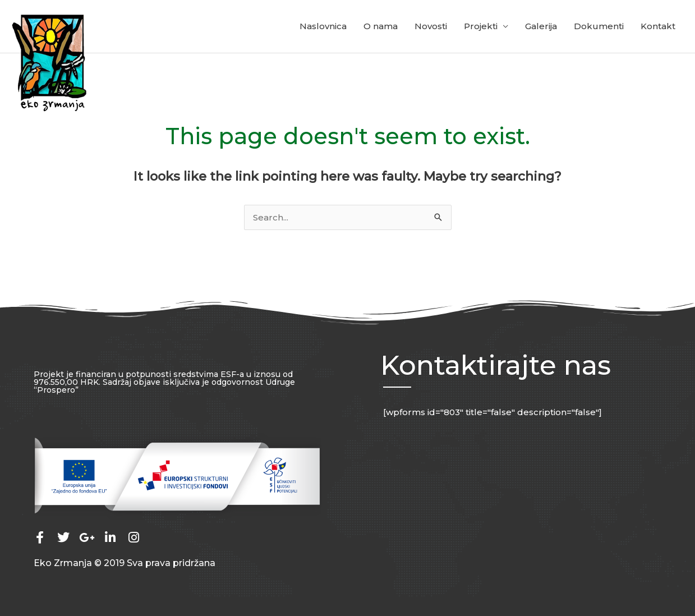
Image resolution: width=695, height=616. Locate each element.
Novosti (431, 26)
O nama (381, 26)
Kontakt (658, 26)
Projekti (481, 26)
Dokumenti (599, 26)
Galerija (541, 26)
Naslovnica (323, 26)
